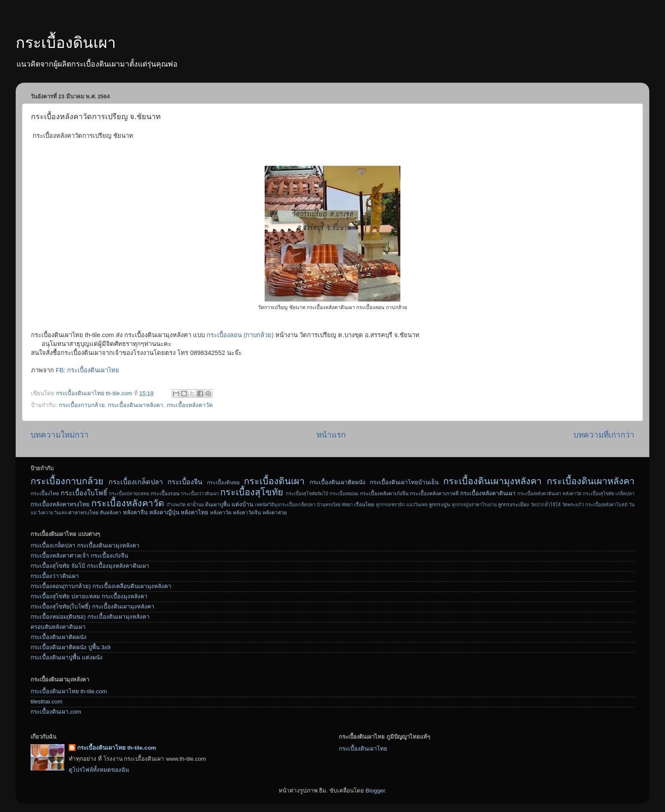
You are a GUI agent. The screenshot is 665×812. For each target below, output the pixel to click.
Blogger (375, 791)
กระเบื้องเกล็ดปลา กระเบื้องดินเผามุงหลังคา (85, 546)
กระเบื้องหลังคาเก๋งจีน (384, 494)
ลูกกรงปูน (439, 505)
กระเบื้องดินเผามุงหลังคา (492, 481)
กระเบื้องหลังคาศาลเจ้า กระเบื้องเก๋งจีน (79, 556)
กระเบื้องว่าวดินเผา (200, 494)
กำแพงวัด (176, 505)
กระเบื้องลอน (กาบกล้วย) (240, 335)
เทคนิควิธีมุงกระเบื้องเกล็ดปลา (285, 505)
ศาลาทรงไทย (83, 513)
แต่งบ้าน (242, 504)
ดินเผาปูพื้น (218, 505)
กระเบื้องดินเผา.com (56, 712)
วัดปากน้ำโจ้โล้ (546, 505)
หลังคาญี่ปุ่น (164, 512)
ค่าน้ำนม (196, 505)
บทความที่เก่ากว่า (604, 435)
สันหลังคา (110, 513)
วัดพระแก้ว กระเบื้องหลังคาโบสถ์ (595, 505)
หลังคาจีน (135, 512)
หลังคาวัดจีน (247, 513)
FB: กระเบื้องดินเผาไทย (87, 370)
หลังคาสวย (275, 513)
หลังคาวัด (221, 513)
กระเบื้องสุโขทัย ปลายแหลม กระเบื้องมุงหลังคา (89, 596)
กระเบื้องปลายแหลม (129, 494)
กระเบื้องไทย (45, 494)
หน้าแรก (331, 435)
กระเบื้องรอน (165, 494)
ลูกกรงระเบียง (513, 505)
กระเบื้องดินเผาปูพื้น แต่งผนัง (67, 657)
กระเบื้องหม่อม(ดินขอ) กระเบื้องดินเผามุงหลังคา (90, 617)
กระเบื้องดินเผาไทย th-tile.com (69, 691)
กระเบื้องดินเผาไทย (363, 749)
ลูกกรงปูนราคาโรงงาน (474, 505)
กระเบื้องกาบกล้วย (82, 405)
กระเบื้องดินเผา (66, 43)
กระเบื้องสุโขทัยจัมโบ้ (307, 494)
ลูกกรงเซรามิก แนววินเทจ (402, 505)
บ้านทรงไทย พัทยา (335, 505)
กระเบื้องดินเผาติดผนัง (338, 482)
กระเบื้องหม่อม (344, 494)
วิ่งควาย (45, 513)
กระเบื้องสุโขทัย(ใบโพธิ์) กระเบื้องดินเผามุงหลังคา (92, 607)
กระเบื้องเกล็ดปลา (136, 482)
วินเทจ (61, 513)
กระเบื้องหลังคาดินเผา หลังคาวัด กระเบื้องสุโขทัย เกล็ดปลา (576, 494)
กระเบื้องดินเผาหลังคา (136, 405)
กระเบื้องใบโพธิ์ (84, 493)
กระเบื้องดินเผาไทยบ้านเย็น (404, 482)
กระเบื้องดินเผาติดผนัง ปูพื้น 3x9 (70, 647)
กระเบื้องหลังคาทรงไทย (60, 504)
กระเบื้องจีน (185, 482)
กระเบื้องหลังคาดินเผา (488, 493)
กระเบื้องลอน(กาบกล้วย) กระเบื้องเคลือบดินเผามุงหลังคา (101, 586)
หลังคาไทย (194, 512)
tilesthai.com (46, 702)
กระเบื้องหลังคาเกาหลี (434, 494)
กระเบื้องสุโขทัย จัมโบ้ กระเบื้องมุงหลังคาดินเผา (90, 566)
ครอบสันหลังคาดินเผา (58, 627)
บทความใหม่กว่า (60, 435)
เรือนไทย (364, 505)
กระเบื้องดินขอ (223, 483)
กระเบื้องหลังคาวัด (190, 405)
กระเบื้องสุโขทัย (252, 492)
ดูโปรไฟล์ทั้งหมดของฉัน (99, 770)
